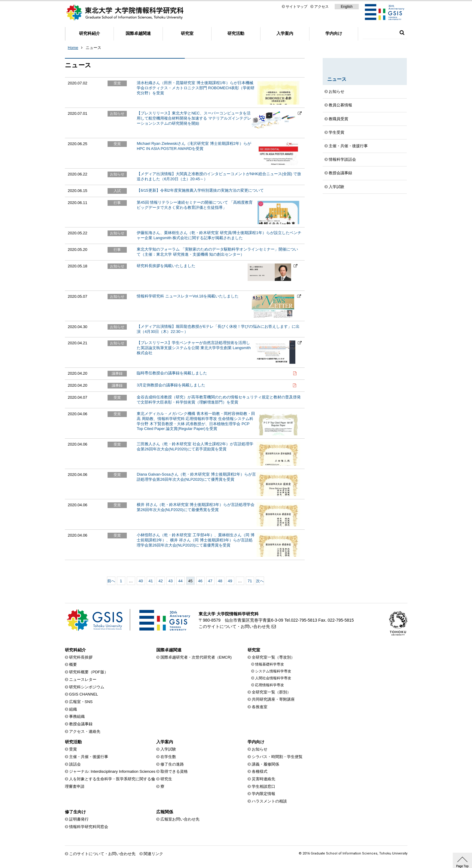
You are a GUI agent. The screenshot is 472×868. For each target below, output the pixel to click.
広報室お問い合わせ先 (180, 819)
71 (250, 581)
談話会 (75, 764)
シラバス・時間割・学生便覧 (277, 757)
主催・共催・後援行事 (348, 146)
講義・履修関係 (265, 764)
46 (200, 581)
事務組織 (77, 716)
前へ (111, 581)
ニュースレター (83, 679)
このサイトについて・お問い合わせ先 (234, 626)
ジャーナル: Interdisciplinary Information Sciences (112, 771)
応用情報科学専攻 (269, 685)
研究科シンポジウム (87, 687)
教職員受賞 (338, 119)
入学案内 (285, 33)
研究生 (166, 779)
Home (73, 48)
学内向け (334, 33)
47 (210, 581)
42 (160, 581)
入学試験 (336, 187)
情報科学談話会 (342, 159)
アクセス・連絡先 (85, 731)
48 (220, 581)
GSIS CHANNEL (84, 694)
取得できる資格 (174, 771)
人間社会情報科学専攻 (273, 678)
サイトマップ (297, 7)
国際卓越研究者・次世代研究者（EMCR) (196, 657)
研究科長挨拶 (81, 657)
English (347, 7)
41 (151, 581)
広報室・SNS (81, 702)
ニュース (93, 48)
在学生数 (168, 757)
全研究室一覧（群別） (271, 692)
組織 (73, 709)
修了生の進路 (172, 764)
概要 (73, 664)
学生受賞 (336, 132)
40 (141, 581)
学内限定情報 (263, 794)
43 (170, 581)
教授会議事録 (340, 173)
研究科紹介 (90, 33)
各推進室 (260, 707)
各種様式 (260, 771)
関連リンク (153, 854)
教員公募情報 (340, 105)
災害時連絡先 (263, 779)
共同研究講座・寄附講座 (273, 699)
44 (180, 581)
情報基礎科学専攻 (269, 664)
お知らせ (336, 91)
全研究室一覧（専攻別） (273, 657)
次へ (260, 581)
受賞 (73, 749)
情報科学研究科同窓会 (89, 827)
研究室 (187, 33)
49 (230, 581)
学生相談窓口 (263, 786)
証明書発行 (79, 819)
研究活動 (236, 33)
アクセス (321, 7)
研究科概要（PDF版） (89, 672)
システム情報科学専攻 (273, 671)
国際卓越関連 (138, 33)
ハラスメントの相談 (269, 801)
